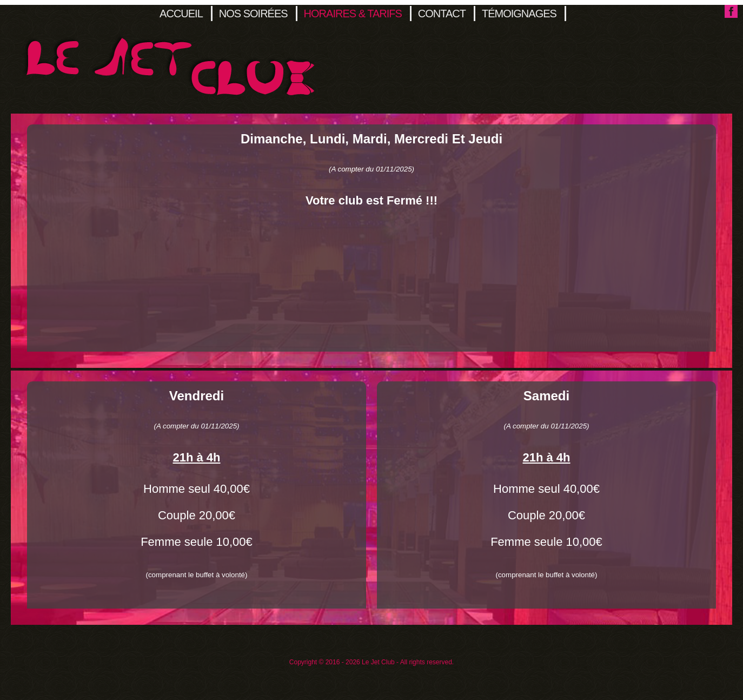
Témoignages (519, 14)
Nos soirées (253, 14)
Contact (442, 14)
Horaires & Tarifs (353, 14)
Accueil (181, 14)
